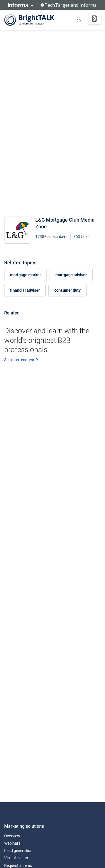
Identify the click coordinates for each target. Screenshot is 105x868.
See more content (21, 360)
